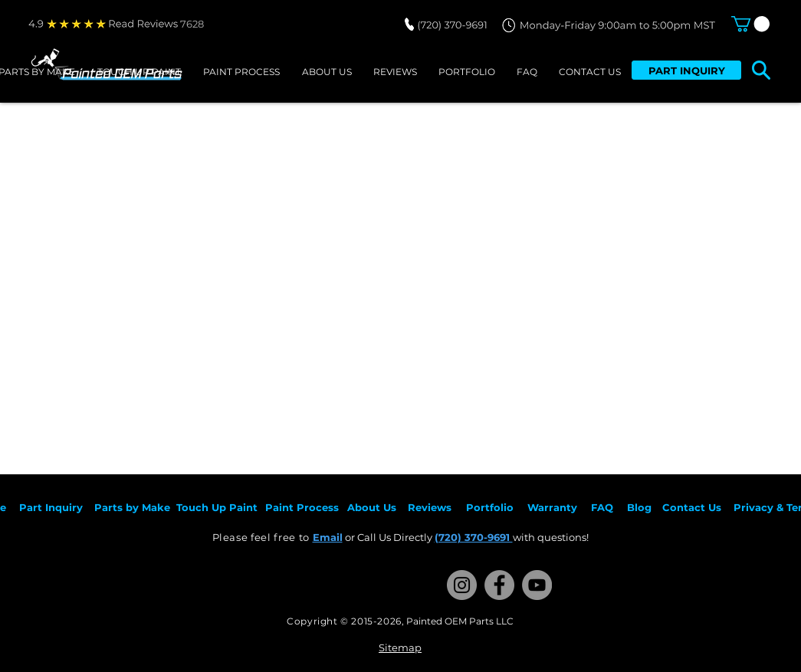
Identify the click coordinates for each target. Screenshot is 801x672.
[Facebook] (499, 585)
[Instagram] (462, 585)
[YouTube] (537, 585)
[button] (750, 24)
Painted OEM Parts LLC (460, 621)
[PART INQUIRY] (686, 70)
